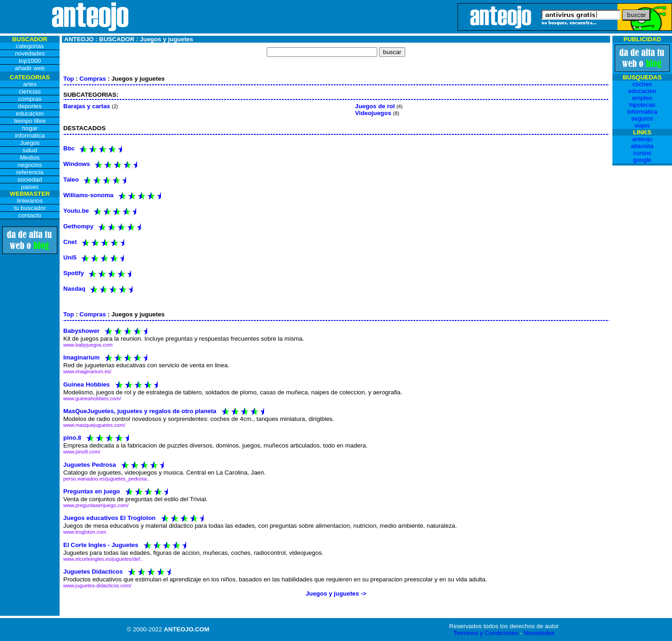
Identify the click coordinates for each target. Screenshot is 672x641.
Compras (93, 79)
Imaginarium (81, 357)
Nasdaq (74, 289)
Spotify (74, 273)
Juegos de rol (375, 106)
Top (69, 79)
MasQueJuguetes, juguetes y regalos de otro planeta (140, 411)
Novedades (539, 633)
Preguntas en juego (92, 491)
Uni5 (70, 257)
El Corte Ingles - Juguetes (101, 544)
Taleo (71, 180)
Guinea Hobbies (86, 384)
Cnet (70, 242)
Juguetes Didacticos (93, 571)
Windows (77, 164)
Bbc (69, 148)
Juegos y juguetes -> (336, 594)
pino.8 (72, 438)
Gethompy (78, 226)
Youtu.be (76, 211)
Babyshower (81, 331)
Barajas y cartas (87, 106)
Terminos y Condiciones (486, 633)
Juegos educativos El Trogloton (109, 518)
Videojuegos (373, 113)
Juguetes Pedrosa (90, 464)
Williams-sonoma (88, 195)
